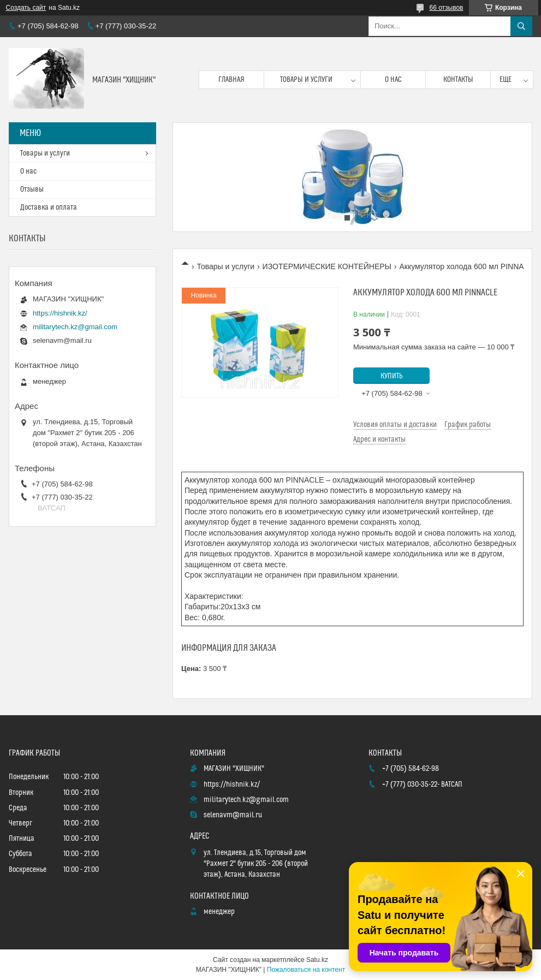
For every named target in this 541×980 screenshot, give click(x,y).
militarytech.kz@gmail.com (75, 327)
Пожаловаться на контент (306, 970)
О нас (393, 80)
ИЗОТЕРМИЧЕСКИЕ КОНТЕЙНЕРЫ (327, 266)
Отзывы (32, 189)
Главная (231, 80)
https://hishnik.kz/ (60, 313)
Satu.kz (317, 960)
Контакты (458, 80)
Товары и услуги (306, 80)
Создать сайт (26, 8)
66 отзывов (446, 8)
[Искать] (521, 26)
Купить (392, 376)
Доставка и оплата (49, 207)
